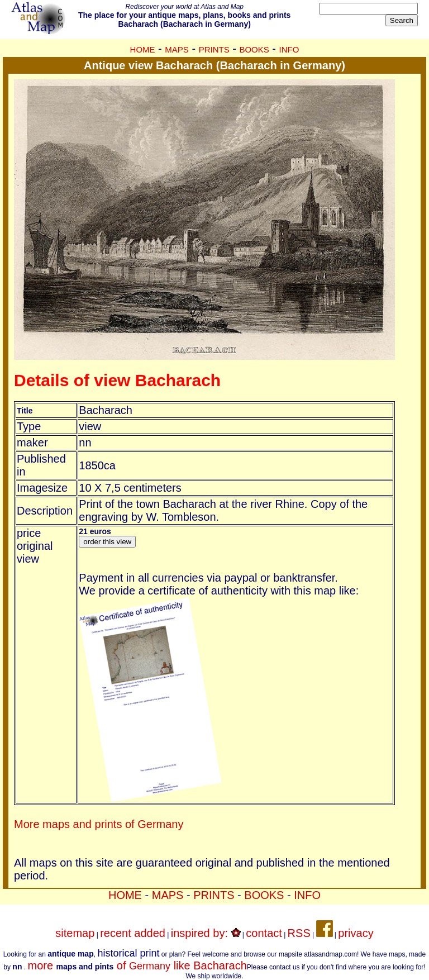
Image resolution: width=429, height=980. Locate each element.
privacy (356, 933)
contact (264, 933)
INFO (289, 49)
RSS (299, 933)
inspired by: (206, 933)
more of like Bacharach (137, 965)
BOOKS (254, 49)
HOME (143, 49)
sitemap (75, 933)
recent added (133, 933)
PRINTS (214, 49)
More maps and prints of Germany (99, 824)
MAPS (177, 49)
